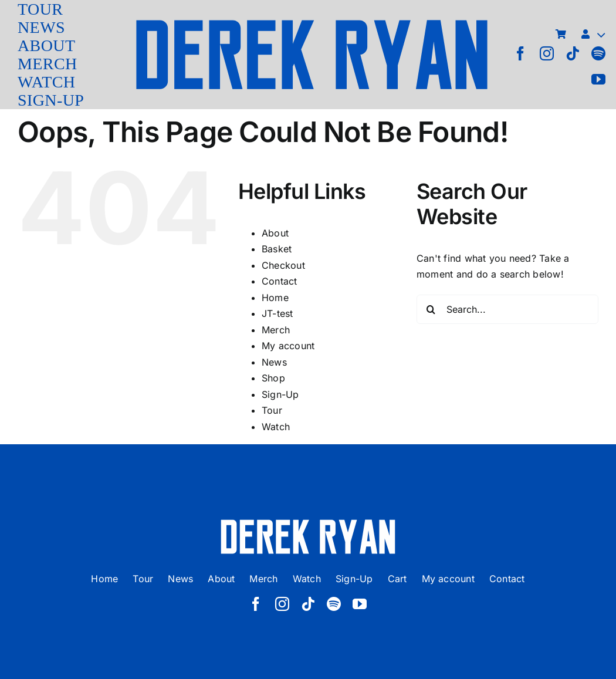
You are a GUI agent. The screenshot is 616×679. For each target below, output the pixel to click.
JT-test (277, 313)
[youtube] (598, 79)
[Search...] (507, 309)
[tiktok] (573, 53)
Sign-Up (280, 394)
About (275, 233)
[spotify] (598, 53)
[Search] (431, 309)
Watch (276, 427)
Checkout (283, 265)
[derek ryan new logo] (312, 23)
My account (288, 346)
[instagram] (547, 53)
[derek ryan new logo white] (308, 523)
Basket (277, 249)
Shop (273, 378)
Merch (276, 330)
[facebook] (520, 53)
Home (275, 298)
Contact (280, 281)
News (274, 362)
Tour (272, 410)
